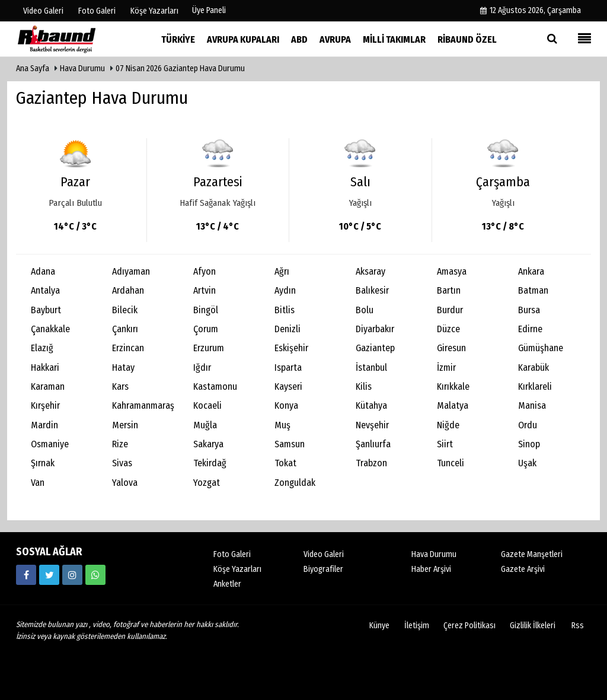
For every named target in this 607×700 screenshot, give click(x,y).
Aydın (285, 290)
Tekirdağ (210, 463)
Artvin (205, 290)
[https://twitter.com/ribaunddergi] (49, 575)
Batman (533, 290)
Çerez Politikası (469, 626)
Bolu (365, 310)
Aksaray (370, 271)
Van (38, 483)
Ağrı (282, 271)
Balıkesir (372, 290)
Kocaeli (207, 405)
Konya (286, 405)
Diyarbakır (375, 329)
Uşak (527, 463)
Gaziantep (375, 348)
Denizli (287, 329)
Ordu (528, 425)
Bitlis (285, 310)
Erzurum (209, 348)
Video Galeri (324, 554)
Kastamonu (215, 386)
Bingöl (206, 310)
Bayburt (46, 310)
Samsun (290, 444)
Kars (120, 386)
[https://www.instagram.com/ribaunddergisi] (72, 575)
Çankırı (125, 329)
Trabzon (371, 463)
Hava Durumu (83, 69)
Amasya (452, 271)
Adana (43, 271)
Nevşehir (372, 425)
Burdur (450, 310)
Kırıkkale (453, 386)
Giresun (451, 348)
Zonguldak (295, 483)
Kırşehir (45, 405)
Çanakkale (50, 329)
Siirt (445, 444)
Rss (578, 626)
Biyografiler (323, 569)
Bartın (449, 290)
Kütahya (371, 405)
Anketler (227, 584)
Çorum (206, 329)
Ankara (531, 271)
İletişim (417, 626)
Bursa (529, 310)
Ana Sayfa (33, 69)
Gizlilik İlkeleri (533, 626)
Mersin (125, 425)
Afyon (205, 271)
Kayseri (288, 386)
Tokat (285, 463)
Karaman (48, 386)
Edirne (530, 329)
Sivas (122, 463)
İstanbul (371, 367)
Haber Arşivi (431, 569)
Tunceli (451, 463)
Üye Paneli (209, 10)
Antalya (45, 290)
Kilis (364, 386)
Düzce (448, 329)
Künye (379, 626)
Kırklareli (535, 386)
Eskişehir (291, 348)
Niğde (448, 425)
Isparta (288, 367)
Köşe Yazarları (237, 569)
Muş (282, 425)
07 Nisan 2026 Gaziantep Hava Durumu (180, 69)
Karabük (533, 367)
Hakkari (45, 367)
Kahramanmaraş (143, 405)
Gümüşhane (541, 348)
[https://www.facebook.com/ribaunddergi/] (26, 575)
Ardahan (128, 290)
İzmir (446, 367)
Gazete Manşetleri (532, 554)
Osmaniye (50, 444)
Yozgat (207, 483)
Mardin (44, 425)
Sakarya (208, 444)
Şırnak (43, 463)
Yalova (125, 483)
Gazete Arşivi (523, 569)
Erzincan (128, 348)
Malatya (453, 405)
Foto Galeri (232, 554)
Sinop (529, 444)
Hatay (123, 367)
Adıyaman (131, 271)
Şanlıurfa (373, 444)
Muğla (205, 425)
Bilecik (125, 310)
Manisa (532, 405)
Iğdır (202, 367)
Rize (120, 444)
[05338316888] (95, 575)
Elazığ (42, 348)
